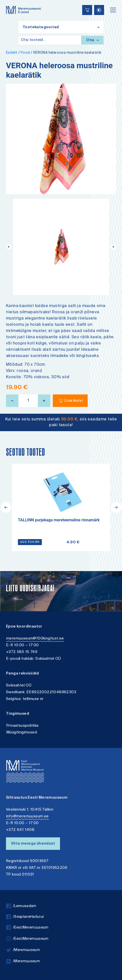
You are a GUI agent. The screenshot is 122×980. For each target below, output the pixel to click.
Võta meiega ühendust (33, 844)
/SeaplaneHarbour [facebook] (25, 917)
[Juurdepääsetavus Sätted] (99, 10)
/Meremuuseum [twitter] (23, 950)
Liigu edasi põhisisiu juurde (6, 1)
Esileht (12, 53)
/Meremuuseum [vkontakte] (23, 961)
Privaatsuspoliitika (22, 726)
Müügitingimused (22, 733)
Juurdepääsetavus (9, 1)
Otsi (92, 40)
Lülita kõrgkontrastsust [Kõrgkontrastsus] (7, 4)
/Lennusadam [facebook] (21, 906)
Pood (25, 53)
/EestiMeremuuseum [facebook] (27, 928)
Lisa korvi (74, 401)
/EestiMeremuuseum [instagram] (27, 939)
